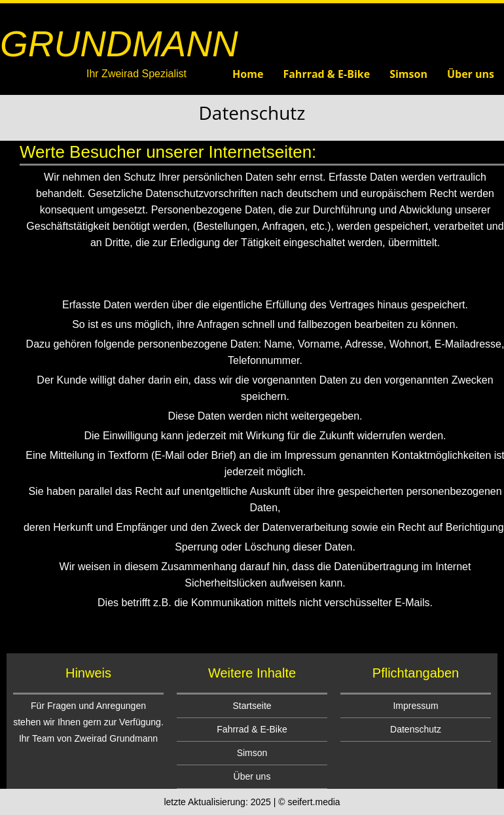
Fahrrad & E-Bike (326, 74)
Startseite (252, 706)
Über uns (471, 74)
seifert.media (314, 802)
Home (248, 74)
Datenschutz (416, 729)
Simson (408, 74)
